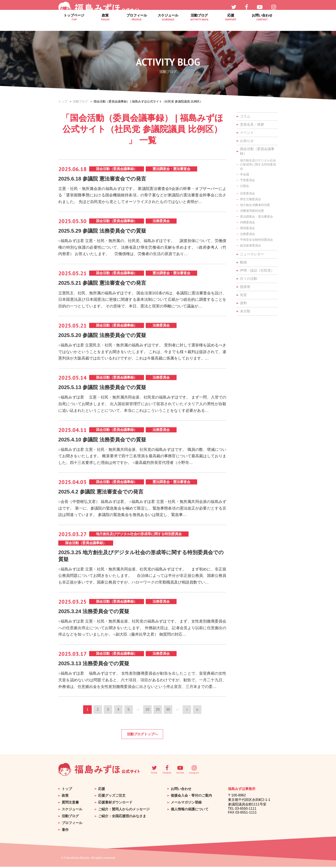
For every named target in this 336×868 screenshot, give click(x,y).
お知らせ (247, 141)
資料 (243, 303)
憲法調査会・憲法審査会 (256, 217)
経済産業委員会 (250, 245)
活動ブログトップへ (142, 740)
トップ (63, 101)
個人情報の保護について (190, 813)
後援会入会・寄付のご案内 (191, 800)
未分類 (245, 311)
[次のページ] (187, 715)
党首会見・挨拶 (252, 124)
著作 (65, 831)
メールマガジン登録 (186, 806)
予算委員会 (247, 180)
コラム (245, 116)
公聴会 (244, 186)
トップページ (74, 25)
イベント (247, 133)
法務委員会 (247, 234)
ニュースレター (252, 254)
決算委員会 (247, 193)
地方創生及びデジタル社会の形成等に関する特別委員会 (258, 164)
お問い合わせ (262, 25)
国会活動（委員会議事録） (257, 151)
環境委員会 (247, 228)
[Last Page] (197, 715)
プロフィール (137, 25)
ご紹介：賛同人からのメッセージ (124, 813)
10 (147, 715)
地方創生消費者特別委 (255, 205)
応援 (231, 25)
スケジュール (168, 25)
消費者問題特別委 (252, 211)
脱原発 (245, 287)
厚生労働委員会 (250, 199)
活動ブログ (199, 25)
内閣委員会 (247, 222)
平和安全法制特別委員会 (256, 240)
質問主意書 (70, 806)
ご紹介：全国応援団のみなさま (122, 819)
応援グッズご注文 (112, 800)
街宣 (243, 295)
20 (158, 715)
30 (168, 715)
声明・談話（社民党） (257, 270)
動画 (243, 262)
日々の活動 (249, 279)
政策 (105, 25)
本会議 (244, 174)
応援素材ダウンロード (115, 806)
